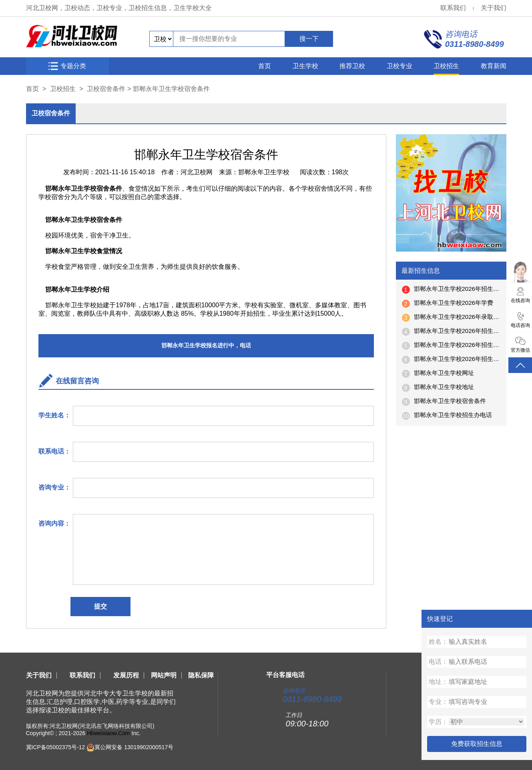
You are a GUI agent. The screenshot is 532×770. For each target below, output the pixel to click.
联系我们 (453, 8)
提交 (100, 606)
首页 (265, 66)
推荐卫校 (352, 66)
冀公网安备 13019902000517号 (134, 747)
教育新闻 (494, 66)
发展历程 (126, 675)
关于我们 (494, 8)
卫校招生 (446, 66)
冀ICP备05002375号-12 (56, 747)
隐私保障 (201, 675)
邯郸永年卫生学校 (264, 172)
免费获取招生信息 (477, 744)
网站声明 (164, 675)
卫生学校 (305, 66)
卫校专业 (400, 66)
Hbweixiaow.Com (108, 733)
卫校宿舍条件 (106, 89)
